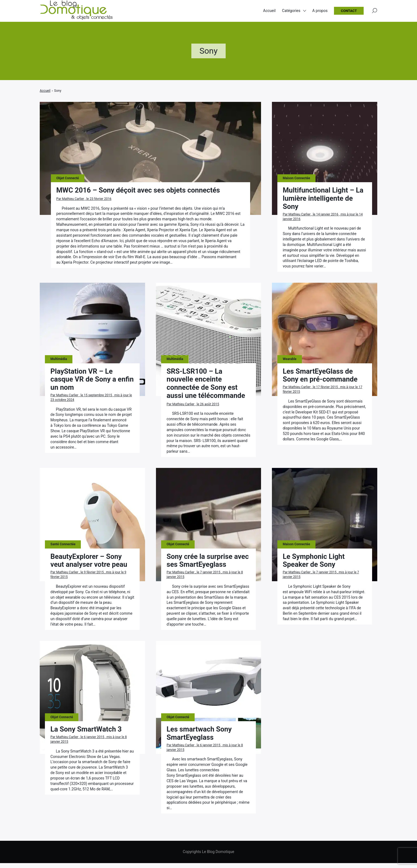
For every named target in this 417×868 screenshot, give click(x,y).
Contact (349, 11)
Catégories (291, 11)
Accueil (269, 11)
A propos (320, 11)
